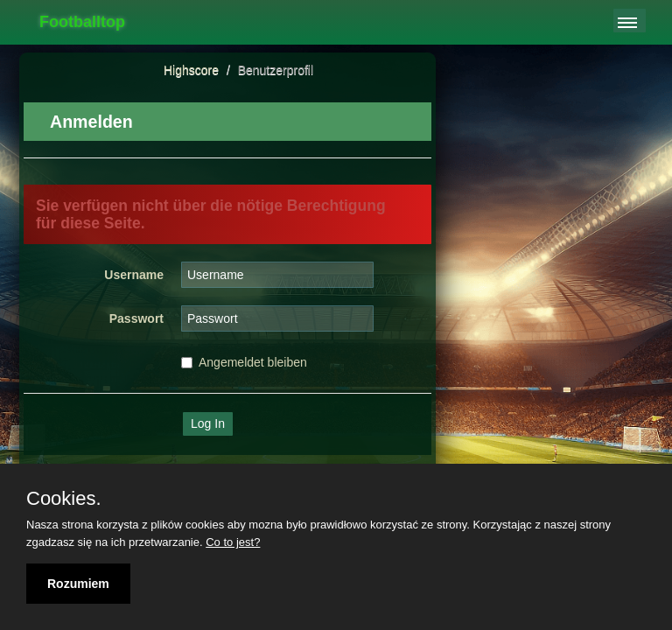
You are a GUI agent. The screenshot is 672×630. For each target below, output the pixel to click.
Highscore (191, 70)
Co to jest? (233, 542)
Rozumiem (78, 584)
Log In (208, 423)
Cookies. (64, 499)
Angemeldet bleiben (244, 362)
